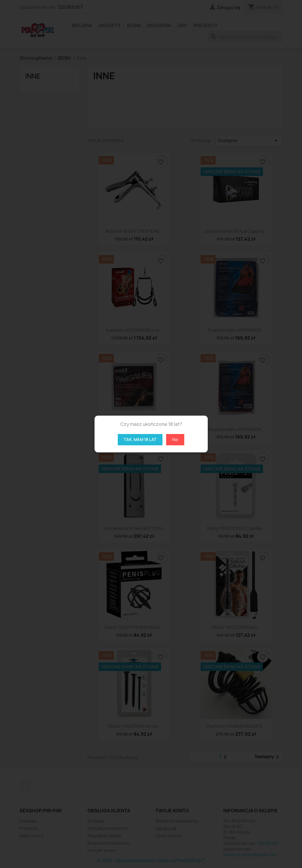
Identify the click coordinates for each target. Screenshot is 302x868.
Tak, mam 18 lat (140, 440)
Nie (175, 440)
